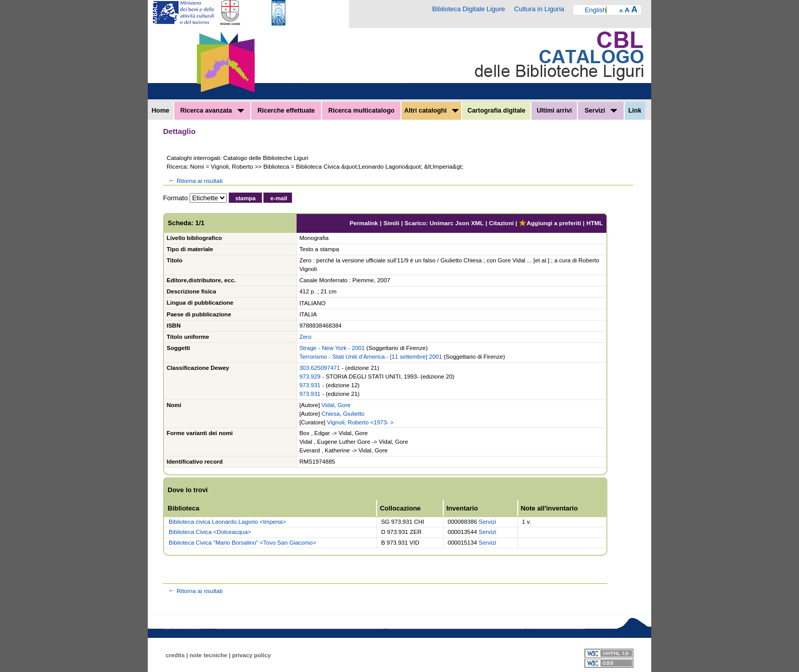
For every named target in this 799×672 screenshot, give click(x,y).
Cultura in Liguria (539, 9)
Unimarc (442, 223)
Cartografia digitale (496, 111)
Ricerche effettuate (286, 111)
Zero (305, 337)
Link (635, 111)
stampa (246, 198)
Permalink (364, 223)
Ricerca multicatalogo (361, 111)
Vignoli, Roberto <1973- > (361, 422)
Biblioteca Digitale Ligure (469, 9)
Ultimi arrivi (554, 111)
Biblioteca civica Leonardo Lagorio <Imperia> (227, 522)
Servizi (601, 111)
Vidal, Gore (336, 405)
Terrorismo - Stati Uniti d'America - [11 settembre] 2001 (370, 357)
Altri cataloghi (431, 111)
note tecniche (208, 655)
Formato (175, 198)
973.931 (310, 385)
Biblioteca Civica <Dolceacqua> (210, 532)
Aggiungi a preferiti (550, 223)
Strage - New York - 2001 (332, 348)
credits (175, 655)
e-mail (278, 198)
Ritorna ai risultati (195, 181)
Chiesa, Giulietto (343, 414)
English (595, 10)
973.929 (310, 377)
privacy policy (251, 655)
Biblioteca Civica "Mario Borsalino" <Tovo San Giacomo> (242, 543)
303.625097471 (319, 368)
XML (477, 223)
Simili (391, 223)
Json (462, 223)
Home (161, 111)
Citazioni (502, 223)
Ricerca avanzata (212, 111)
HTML (595, 223)
